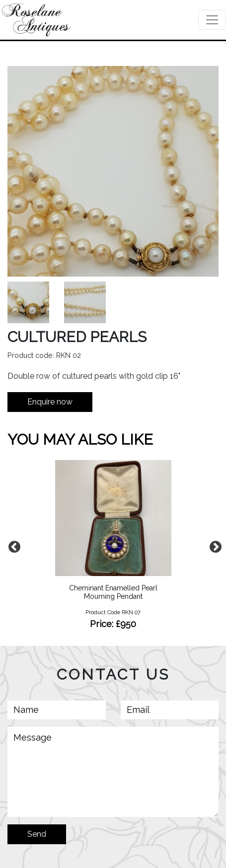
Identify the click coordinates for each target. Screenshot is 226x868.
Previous (12, 545)
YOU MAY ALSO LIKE (80, 439)
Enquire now (50, 402)
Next (214, 545)
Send (37, 834)
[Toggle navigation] (212, 20)
